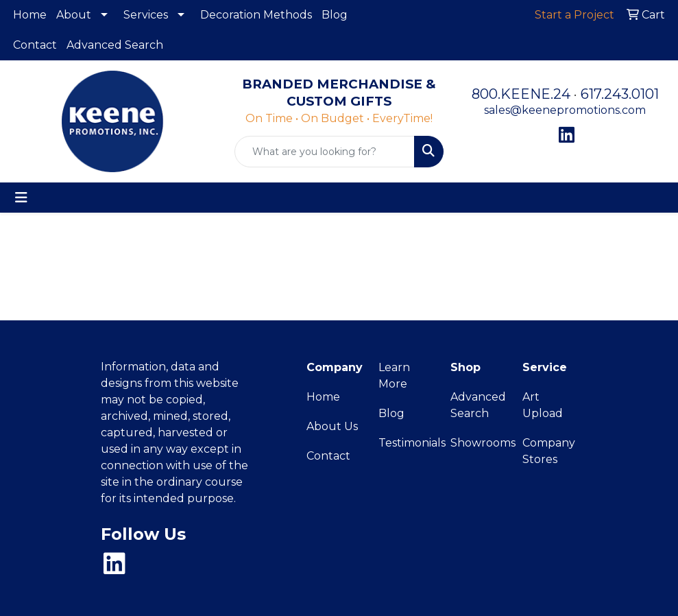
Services (146, 15)
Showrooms (478, 443)
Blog (335, 15)
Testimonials (406, 443)
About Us (332, 426)
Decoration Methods (256, 15)
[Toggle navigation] (21, 198)
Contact (35, 45)
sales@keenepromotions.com (565, 110)
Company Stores (549, 451)
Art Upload (543, 405)
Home (30, 15)
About (74, 15)
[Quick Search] (325, 152)
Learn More (394, 376)
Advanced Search (115, 45)
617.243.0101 (620, 94)
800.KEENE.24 (521, 94)
